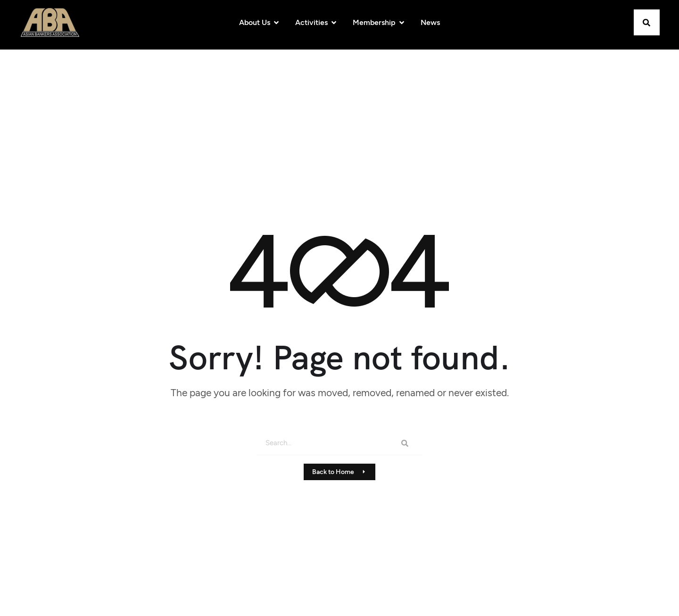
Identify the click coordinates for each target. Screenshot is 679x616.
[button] (647, 22)
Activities (316, 22)
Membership (379, 22)
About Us (260, 22)
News (430, 22)
